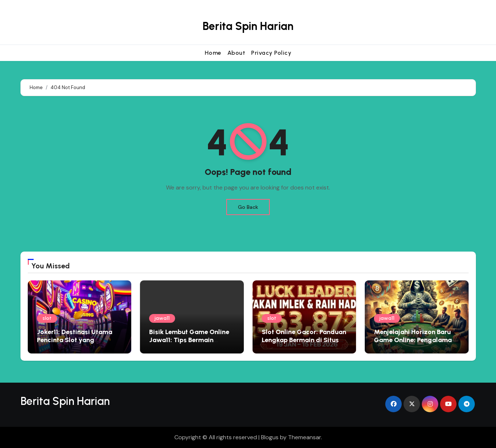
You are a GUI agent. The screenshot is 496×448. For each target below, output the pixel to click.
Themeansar (304, 437)
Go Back (248, 207)
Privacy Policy (271, 53)
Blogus (270, 437)
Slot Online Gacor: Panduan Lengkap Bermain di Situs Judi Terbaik (304, 340)
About (236, 53)
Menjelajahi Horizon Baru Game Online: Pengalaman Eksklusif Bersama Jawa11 (415, 340)
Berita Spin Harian (248, 26)
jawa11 (162, 318)
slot (47, 318)
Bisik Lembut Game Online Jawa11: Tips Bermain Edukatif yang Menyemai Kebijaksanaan (189, 344)
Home (213, 53)
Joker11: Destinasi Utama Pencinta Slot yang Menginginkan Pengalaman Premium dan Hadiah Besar (79, 344)
